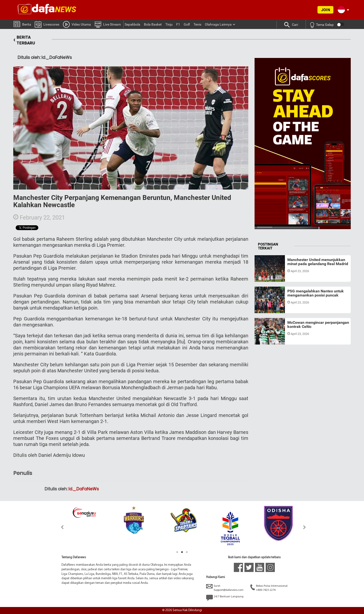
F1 (178, 24)
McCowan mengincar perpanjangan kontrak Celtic (318, 325)
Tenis (197, 24)
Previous (59, 527)
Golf (187, 24)
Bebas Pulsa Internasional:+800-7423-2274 (269, 588)
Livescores (47, 24)
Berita (22, 24)
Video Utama (77, 24)
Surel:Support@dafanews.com (225, 588)
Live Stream (108, 24)
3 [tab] (187, 552)
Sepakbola (132, 24)
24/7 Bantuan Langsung (225, 598)
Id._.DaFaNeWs (84, 489)
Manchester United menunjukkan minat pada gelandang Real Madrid (318, 262)
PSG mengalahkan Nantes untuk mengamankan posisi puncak (316, 293)
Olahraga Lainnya (218, 24)
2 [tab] (182, 552)
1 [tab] (177, 552)
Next (305, 527)
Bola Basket (153, 24)
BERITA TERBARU (24, 40)
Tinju (169, 24)
